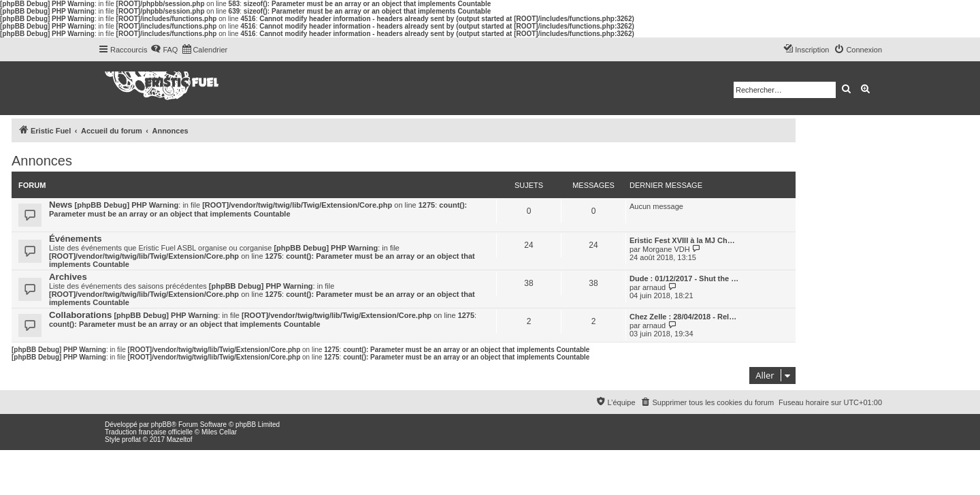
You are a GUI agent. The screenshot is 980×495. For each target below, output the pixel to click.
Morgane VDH (666, 249)
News (61, 205)
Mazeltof (180, 440)
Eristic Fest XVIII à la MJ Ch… (682, 240)
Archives (68, 277)
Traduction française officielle (149, 432)
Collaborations (80, 315)
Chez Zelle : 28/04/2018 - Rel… (683, 317)
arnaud (654, 287)
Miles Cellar (219, 432)
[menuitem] (164, 50)
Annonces (42, 161)
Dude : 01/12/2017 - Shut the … (684, 278)
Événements (76, 239)
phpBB (161, 425)
